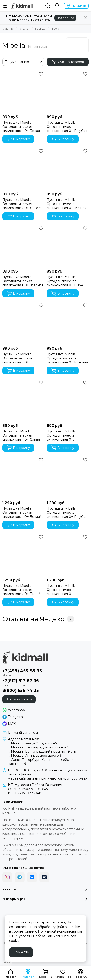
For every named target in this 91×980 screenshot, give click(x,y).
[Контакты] (57, 6)
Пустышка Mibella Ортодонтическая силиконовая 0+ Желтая (67, 204)
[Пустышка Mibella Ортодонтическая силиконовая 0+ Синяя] (23, 400)
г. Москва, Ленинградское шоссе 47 (38, 747)
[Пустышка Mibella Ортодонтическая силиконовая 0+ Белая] (23, 91)
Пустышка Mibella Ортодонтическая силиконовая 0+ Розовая (67, 358)
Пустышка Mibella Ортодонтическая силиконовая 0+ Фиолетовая (62, 435)
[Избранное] (41, 74)
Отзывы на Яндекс (38, 619)
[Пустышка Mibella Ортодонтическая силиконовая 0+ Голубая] (68, 91)
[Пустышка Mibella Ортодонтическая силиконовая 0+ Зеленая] (23, 246)
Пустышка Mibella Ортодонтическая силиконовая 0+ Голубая (67, 127)
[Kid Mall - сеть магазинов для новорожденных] (22, 6)
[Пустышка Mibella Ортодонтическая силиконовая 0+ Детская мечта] (23, 169)
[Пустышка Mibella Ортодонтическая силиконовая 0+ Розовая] (68, 323)
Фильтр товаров (68, 62)
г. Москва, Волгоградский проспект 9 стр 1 (43, 751)
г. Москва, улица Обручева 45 (32, 743)
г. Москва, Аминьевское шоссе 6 (35, 756)
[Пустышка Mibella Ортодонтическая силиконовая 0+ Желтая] (68, 169)
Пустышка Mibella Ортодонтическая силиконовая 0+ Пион (65, 281)
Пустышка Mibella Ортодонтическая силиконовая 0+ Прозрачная (17, 358)
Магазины (76, 6)
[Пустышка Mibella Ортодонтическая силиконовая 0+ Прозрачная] (23, 323)
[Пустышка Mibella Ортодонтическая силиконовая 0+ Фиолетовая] (68, 400)
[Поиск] (48, 6)
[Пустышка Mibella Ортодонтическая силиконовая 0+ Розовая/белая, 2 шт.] (68, 554)
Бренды (40, 29)
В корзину (18, 139)
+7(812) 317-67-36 (21, 681)
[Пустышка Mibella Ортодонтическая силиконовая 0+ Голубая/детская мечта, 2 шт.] (68, 477)
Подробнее (65, 18)
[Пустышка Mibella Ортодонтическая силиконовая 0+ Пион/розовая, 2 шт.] (23, 554)
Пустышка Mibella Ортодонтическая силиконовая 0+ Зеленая (23, 281)
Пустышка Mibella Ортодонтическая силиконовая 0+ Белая (21, 127)
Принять (21, 952)
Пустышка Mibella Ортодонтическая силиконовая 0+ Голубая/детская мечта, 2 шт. (67, 513)
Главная (8, 29)
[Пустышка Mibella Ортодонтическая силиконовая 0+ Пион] (68, 246)
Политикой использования (60, 931)
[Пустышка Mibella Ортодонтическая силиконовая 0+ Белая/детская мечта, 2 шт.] (23, 477)
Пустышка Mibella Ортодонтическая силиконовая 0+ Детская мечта (23, 204)
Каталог (24, 29)
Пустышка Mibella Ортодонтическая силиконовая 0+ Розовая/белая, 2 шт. (64, 590)
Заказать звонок (19, 699)
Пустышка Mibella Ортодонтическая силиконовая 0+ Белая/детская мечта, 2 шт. (22, 513)
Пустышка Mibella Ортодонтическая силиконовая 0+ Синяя (21, 435)
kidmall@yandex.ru (23, 733)
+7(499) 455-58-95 (22, 671)
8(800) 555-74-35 (21, 691)
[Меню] (6, 6)
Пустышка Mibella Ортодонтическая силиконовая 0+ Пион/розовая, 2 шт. (21, 590)
